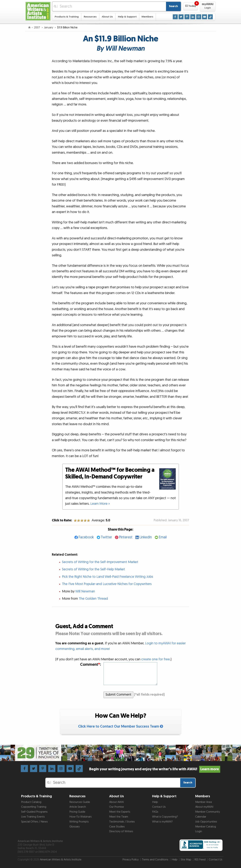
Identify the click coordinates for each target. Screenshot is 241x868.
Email (163, 537)
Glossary (74, 827)
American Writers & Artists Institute (61, 860)
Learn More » (100, 504)
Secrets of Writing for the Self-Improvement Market (100, 562)
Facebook (86, 537)
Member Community (208, 812)
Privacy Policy (130, 860)
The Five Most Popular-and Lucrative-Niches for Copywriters (107, 584)
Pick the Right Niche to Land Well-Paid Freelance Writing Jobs (108, 577)
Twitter (106, 537)
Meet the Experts (120, 812)
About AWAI (116, 802)
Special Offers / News (34, 822)
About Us (107, 17)
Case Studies (117, 827)
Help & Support (127, 17)
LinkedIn (146, 537)
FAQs (155, 812)
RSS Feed (200, 860)
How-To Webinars (81, 817)
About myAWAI (204, 807)
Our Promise (117, 807)
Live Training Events (33, 817)
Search (173, 6)
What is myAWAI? (162, 822)
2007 (37, 28)
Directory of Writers (121, 831)
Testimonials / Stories (122, 822)
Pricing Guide (77, 812)
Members (147, 17)
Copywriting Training (34, 807)
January (49, 28)
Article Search (78, 807)
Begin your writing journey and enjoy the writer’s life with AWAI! (155, 769)
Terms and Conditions (155, 860)
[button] (191, 6)
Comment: (91, 665)
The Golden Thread (93, 599)
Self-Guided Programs (34, 812)
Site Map (186, 860)
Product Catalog (31, 802)
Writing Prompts (79, 822)
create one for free (156, 659)
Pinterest (126, 537)
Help (155, 802)
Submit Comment (118, 695)
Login (199, 831)
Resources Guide (80, 802)
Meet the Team (119, 817)
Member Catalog (206, 827)
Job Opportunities (206, 822)
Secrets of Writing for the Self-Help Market (93, 569)
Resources (90, 17)
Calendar (201, 817)
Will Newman (85, 591)
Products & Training (67, 17)
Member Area (204, 802)
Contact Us (159, 807)
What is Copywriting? (165, 817)
